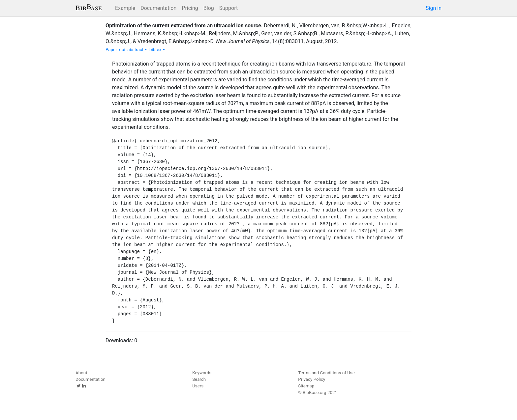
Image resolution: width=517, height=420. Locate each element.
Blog (209, 8)
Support (228, 8)
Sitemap (306, 386)
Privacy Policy (312, 379)
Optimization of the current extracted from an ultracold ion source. (184, 26)
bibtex (157, 50)
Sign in (434, 8)
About (81, 373)
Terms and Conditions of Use (326, 373)
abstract (137, 50)
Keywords (202, 373)
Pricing (190, 8)
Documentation (158, 8)
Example (125, 8)
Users (198, 386)
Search (199, 379)
